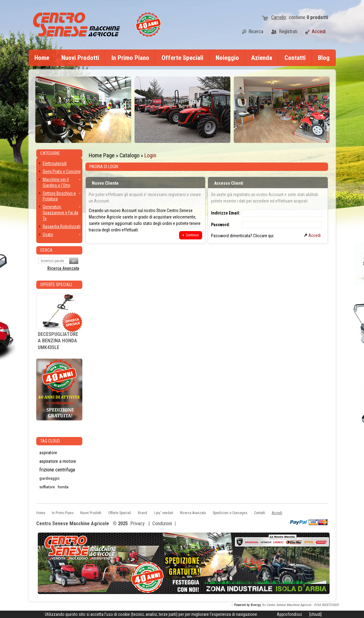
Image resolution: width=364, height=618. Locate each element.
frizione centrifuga (57, 470)
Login (150, 155)
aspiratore (48, 453)
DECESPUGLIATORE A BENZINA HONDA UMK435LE (58, 341)
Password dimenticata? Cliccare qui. (243, 236)
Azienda (262, 58)
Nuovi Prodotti (80, 58)
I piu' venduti (164, 513)
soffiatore (47, 487)
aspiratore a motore (58, 461)
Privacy (137, 524)
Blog (324, 58)
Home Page (102, 155)
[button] (191, 235)
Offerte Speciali (182, 58)
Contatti (295, 58)
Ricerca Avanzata (63, 268)
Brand (143, 513)
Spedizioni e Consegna (230, 513)
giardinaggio (49, 478)
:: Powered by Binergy (246, 605)
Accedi (277, 513)
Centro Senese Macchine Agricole (73, 524)
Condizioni (162, 524)
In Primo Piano (130, 58)
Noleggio (227, 58)
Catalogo (129, 155)
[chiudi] (315, 614)
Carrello (279, 17)
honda (63, 487)
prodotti (317, 17)
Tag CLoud (50, 441)
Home (42, 58)
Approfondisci (289, 614)
